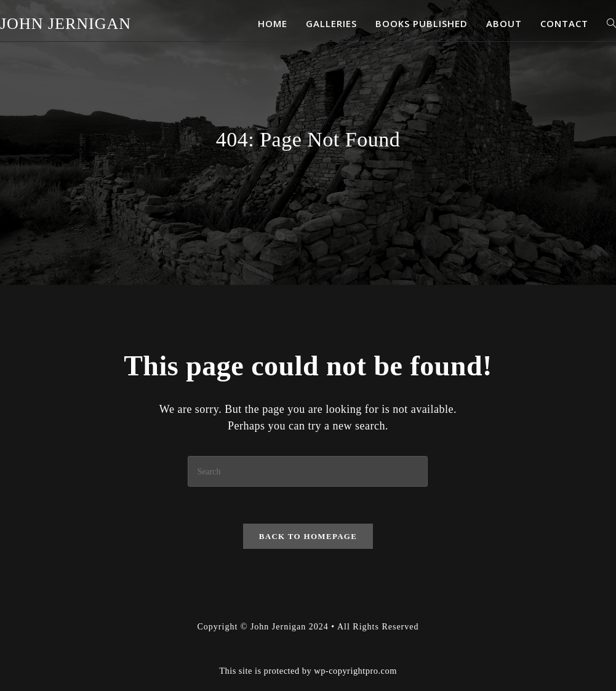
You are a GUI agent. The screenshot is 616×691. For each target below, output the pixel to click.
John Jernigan (66, 24)
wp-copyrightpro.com (355, 671)
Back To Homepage (308, 536)
